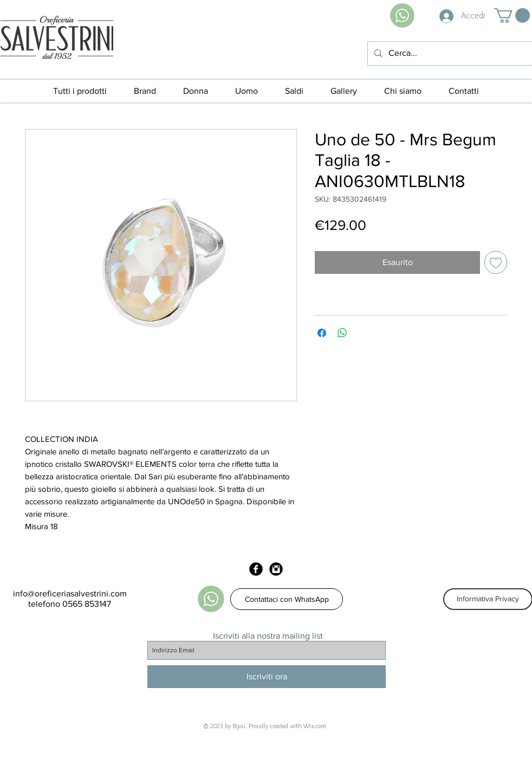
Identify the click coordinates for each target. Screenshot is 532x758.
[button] (512, 15)
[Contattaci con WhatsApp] (287, 599)
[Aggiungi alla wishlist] (496, 262)
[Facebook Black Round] (256, 569)
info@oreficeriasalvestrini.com (70, 593)
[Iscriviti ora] (267, 677)
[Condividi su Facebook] (322, 333)
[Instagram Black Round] (276, 569)
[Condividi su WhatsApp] (342, 333)
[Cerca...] (449, 53)
